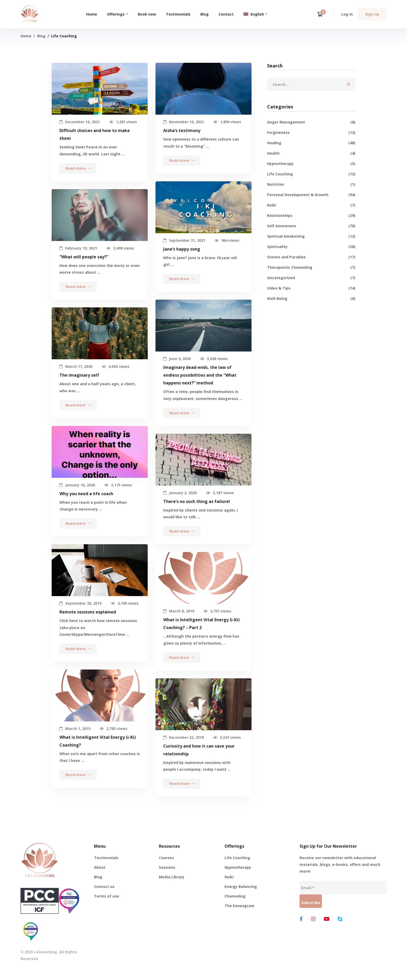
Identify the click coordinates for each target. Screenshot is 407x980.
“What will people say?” (84, 265)
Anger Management (311, 122)
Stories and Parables (311, 257)
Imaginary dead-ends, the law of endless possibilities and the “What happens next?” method (200, 383)
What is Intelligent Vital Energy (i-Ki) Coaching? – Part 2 (201, 631)
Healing (311, 143)
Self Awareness (311, 226)
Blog (41, 36)
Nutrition (311, 184)
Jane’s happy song (182, 257)
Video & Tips (311, 288)
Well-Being (311, 299)
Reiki (311, 205)
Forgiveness (311, 133)
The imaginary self (79, 383)
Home (26, 36)
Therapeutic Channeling (311, 267)
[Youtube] (327, 919)
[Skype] (340, 919)
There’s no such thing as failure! (197, 509)
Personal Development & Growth (311, 195)
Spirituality (311, 247)
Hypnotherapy (311, 164)
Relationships (311, 216)
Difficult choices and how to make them (95, 134)
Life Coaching (311, 174)
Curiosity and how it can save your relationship (199, 758)
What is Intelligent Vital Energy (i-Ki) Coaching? (98, 749)
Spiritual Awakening (311, 236)
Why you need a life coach (86, 501)
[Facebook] (301, 919)
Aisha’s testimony (182, 130)
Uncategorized (311, 278)
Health (311, 153)
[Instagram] (313, 919)
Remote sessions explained (88, 620)
